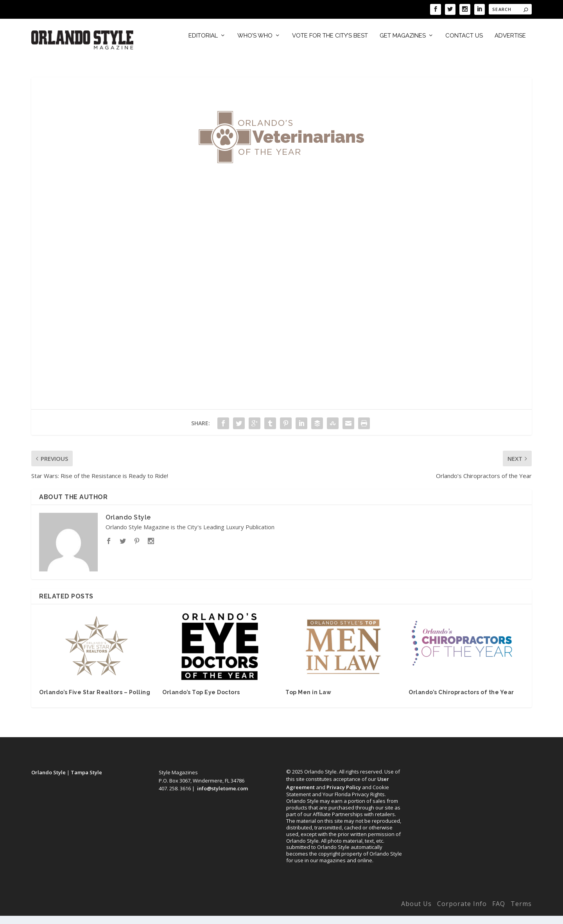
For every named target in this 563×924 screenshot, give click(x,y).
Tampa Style (86, 781)
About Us (416, 912)
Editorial (203, 44)
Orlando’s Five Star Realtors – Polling (95, 701)
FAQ (499, 912)
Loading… (281, 286)
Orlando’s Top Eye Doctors (201, 701)
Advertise (510, 44)
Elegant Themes (83, 914)
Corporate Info (462, 912)
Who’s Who (255, 44)
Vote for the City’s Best (330, 44)
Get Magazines (403, 44)
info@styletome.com (222, 797)
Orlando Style (128, 526)
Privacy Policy (344, 795)
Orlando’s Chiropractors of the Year (461, 701)
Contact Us (464, 44)
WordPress (153, 914)
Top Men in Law (308, 701)
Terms (521, 912)
